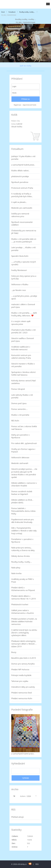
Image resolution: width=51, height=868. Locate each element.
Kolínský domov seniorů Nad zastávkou (23, 382)
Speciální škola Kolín (20, 256)
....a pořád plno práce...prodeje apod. (24, 297)
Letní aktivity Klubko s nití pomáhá (22, 396)
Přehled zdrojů (17, 817)
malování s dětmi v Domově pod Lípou (23, 306)
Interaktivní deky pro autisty (23, 687)
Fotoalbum (12, 12)
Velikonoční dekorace (20, 457)
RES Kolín (15, 421)
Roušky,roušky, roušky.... (27, 12)
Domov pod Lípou (19, 403)
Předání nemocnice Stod (21, 693)
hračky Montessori (19, 270)
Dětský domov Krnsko (21, 556)
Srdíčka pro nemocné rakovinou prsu (20, 215)
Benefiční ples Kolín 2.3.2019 (24, 658)
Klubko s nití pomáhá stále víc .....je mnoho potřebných (24, 240)
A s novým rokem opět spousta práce (21, 323)
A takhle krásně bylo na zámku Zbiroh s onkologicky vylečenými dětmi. (24, 633)
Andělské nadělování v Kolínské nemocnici (21, 348)
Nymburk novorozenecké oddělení (22, 223)
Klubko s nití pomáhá (20, 415)
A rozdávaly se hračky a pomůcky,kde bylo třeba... (22, 195)
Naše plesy (16, 568)
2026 (29, 796)
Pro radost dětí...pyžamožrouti (24, 443)
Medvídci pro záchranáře (22, 208)
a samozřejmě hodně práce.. (23, 165)
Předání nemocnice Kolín (22, 698)
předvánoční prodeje (20, 176)
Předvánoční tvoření (20, 604)
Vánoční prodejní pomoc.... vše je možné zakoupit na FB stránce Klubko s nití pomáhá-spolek (24, 473)
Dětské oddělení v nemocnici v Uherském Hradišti (24, 484)
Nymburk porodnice (20, 182)
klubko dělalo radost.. (20, 170)
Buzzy (14, 652)
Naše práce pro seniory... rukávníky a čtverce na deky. (23, 549)
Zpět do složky (25, 66)
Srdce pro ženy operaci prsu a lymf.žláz (24, 277)
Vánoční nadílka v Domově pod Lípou (23, 340)
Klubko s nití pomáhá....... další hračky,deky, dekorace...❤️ (24, 314)
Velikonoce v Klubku (20, 284)
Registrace (17, 105)
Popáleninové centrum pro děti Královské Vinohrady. (23, 521)
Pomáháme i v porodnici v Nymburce (22, 540)
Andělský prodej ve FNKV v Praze (23, 580)
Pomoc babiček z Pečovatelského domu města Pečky (23, 511)
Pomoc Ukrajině (18, 389)
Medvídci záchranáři (20, 463)
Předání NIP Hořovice (20, 669)
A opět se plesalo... (19, 202)
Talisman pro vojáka (20, 681)
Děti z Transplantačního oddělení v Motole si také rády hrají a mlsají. (24, 531)
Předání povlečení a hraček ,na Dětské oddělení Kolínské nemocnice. (24, 621)
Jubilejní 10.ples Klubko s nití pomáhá (23, 158)
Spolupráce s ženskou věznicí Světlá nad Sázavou (23, 373)
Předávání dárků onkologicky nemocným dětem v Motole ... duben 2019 (24, 644)
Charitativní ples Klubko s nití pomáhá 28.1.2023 (23, 331)
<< (15, 796)
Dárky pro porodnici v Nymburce (21, 436)
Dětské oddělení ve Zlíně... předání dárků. (22, 501)
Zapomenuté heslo (29, 105)
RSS (37, 864)
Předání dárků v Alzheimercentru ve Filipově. (23, 589)
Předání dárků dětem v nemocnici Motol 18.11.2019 (23, 597)
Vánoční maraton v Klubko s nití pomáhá (23, 365)
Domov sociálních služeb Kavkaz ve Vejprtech (22, 493)
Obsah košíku (17, 127)
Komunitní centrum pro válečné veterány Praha (21, 357)
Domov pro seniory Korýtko (23, 664)
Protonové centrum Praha (22, 188)
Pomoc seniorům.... (19, 409)
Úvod (3, 12)
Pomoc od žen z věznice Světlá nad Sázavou (24, 428)
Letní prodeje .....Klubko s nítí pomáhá (23, 249)
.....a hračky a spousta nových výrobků (24, 263)
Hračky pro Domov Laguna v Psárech (23, 450)
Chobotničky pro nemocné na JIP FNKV (24, 232)
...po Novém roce (19, 290)
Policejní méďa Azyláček (21, 675)
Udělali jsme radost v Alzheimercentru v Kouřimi (23, 612)
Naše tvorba (16, 573)
